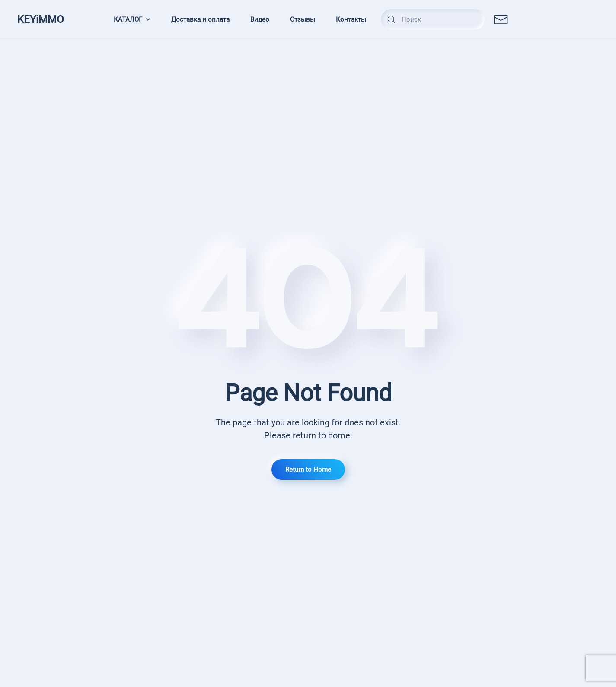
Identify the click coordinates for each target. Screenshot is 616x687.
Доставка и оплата (200, 19)
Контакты (351, 19)
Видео (260, 19)
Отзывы (303, 19)
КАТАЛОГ (132, 19)
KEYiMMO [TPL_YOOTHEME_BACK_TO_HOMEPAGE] (41, 19)
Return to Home (308, 470)
